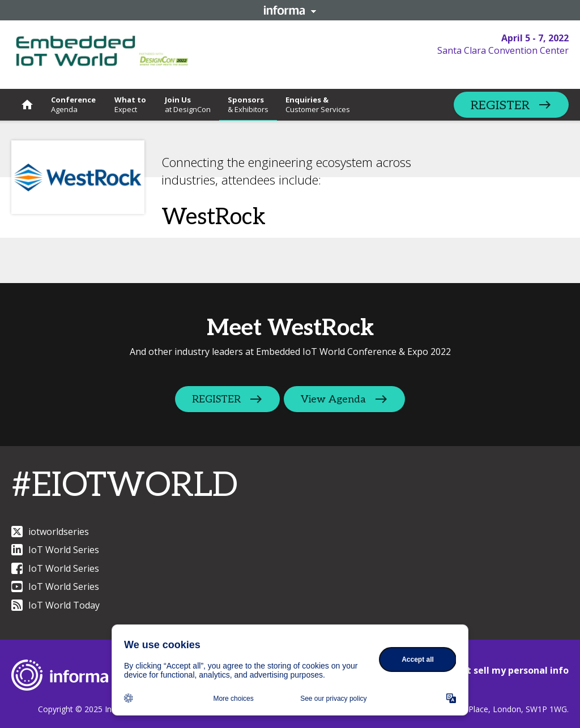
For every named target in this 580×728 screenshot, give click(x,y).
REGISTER (500, 105)
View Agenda (334, 399)
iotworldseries (50, 532)
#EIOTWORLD (125, 486)
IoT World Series (55, 550)
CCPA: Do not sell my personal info (491, 670)
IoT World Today (56, 605)
